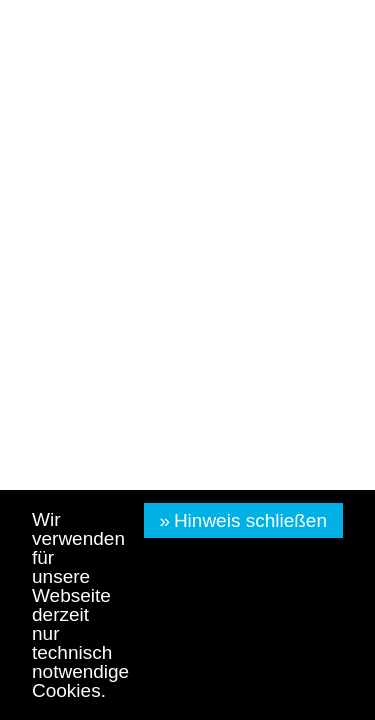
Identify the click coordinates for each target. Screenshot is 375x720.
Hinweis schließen (250, 520)
